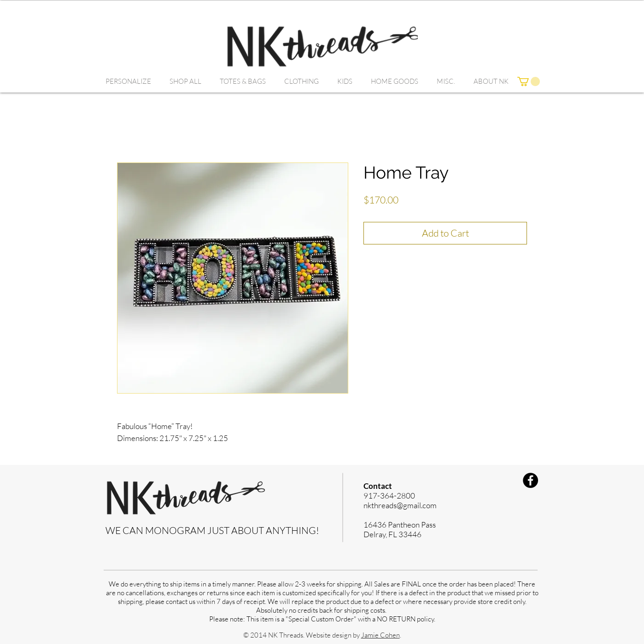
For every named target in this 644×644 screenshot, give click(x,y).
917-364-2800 (389, 496)
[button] (128, 81)
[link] (529, 81)
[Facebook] (530, 480)
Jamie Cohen (381, 635)
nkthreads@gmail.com (400, 505)
